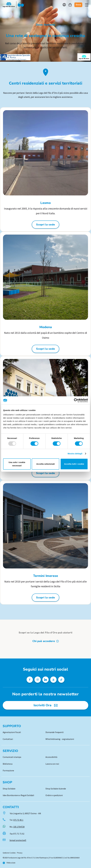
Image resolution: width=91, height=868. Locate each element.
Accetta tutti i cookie (74, 464)
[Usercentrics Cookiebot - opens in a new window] (76, 400)
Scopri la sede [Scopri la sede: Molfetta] (45, 473)
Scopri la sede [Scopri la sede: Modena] (45, 349)
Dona (78, 5)
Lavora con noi (52, 764)
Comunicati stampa (12, 757)
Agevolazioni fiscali (12, 732)
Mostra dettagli (75, 454)
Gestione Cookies (9, 853)
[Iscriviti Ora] (45, 705)
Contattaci (8, 739)
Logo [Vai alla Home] (14, 5)
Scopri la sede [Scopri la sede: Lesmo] (45, 225)
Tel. (16, 820)
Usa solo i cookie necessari (17, 464)
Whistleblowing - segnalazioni (60, 739)
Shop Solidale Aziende (56, 789)
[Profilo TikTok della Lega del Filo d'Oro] (61, 680)
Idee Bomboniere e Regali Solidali (18, 795)
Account (64, 5)
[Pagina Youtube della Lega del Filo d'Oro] (53, 680)
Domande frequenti (55, 732)
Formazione (8, 770)
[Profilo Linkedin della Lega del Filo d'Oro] (45, 680)
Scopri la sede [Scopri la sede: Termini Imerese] (45, 598)
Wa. (17, 827)
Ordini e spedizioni (54, 795)
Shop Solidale (9, 789)
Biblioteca (8, 764)
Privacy (20, 853)
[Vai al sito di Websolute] (9, 863)
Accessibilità (51, 757)
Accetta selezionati (45, 464)
